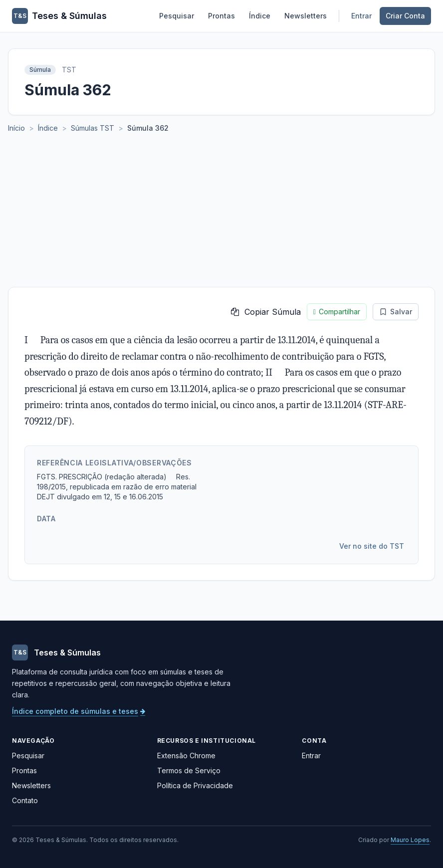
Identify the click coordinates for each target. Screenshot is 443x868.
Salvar (396, 312)
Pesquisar (177, 16)
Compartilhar (337, 312)
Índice (260, 16)
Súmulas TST (93, 128)
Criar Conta (405, 16)
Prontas (221, 16)
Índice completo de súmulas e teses (79, 711)
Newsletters (306, 16)
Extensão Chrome (186, 756)
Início (16, 128)
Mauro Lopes (410, 840)
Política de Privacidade (195, 785)
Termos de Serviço (189, 770)
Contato (25, 800)
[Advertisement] (221, 212)
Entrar (361, 16)
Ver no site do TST (372, 546)
